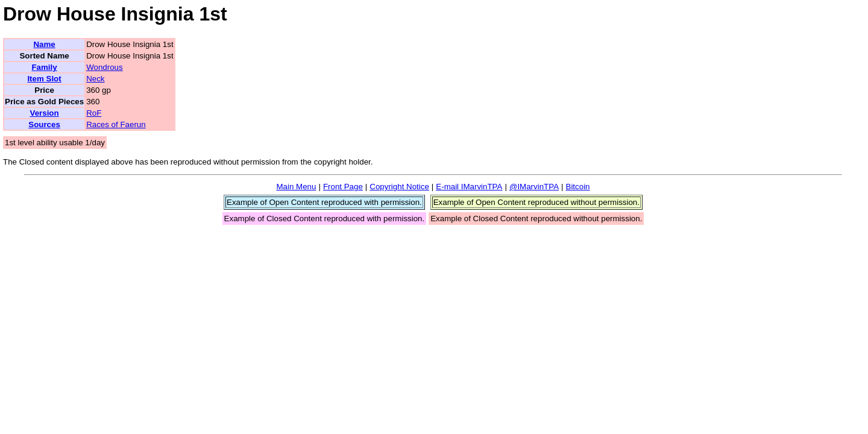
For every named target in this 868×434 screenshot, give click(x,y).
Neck (95, 79)
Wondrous (105, 67)
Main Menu (296, 187)
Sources (44, 124)
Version (44, 113)
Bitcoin (578, 187)
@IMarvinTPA (534, 187)
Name (44, 44)
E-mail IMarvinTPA (469, 187)
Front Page (343, 187)
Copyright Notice (399, 187)
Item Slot (44, 79)
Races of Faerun (116, 124)
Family (44, 67)
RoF (94, 113)
